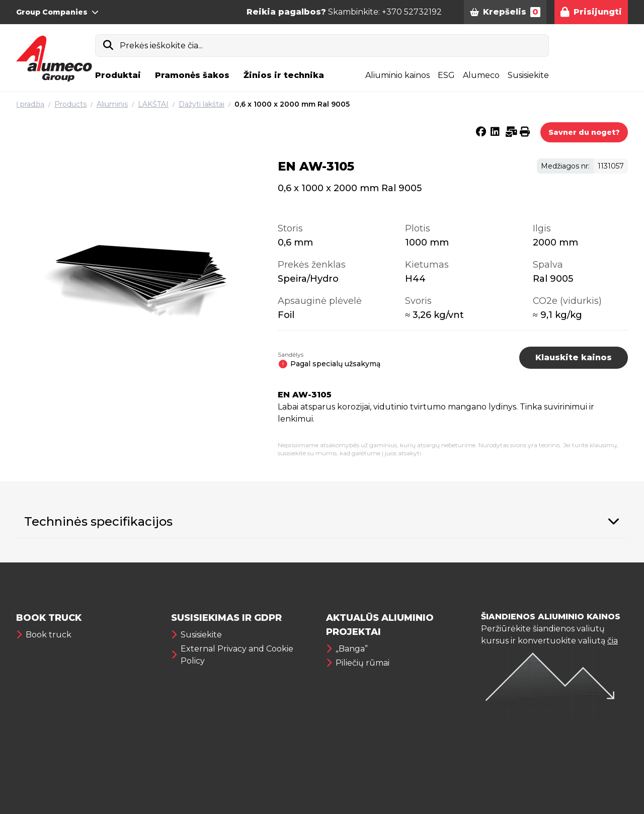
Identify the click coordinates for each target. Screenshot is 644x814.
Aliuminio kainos (397, 75)
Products (70, 104)
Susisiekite (528, 75)
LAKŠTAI (153, 104)
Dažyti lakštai (202, 104)
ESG (446, 75)
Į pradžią (30, 104)
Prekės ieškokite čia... (161, 46)
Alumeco (481, 75)
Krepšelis (505, 12)
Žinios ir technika (284, 75)
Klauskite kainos (574, 357)
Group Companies (57, 12)
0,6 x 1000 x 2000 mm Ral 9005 (292, 104)
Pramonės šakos (192, 75)
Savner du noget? (584, 132)
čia (613, 641)
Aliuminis (112, 104)
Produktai (118, 75)
